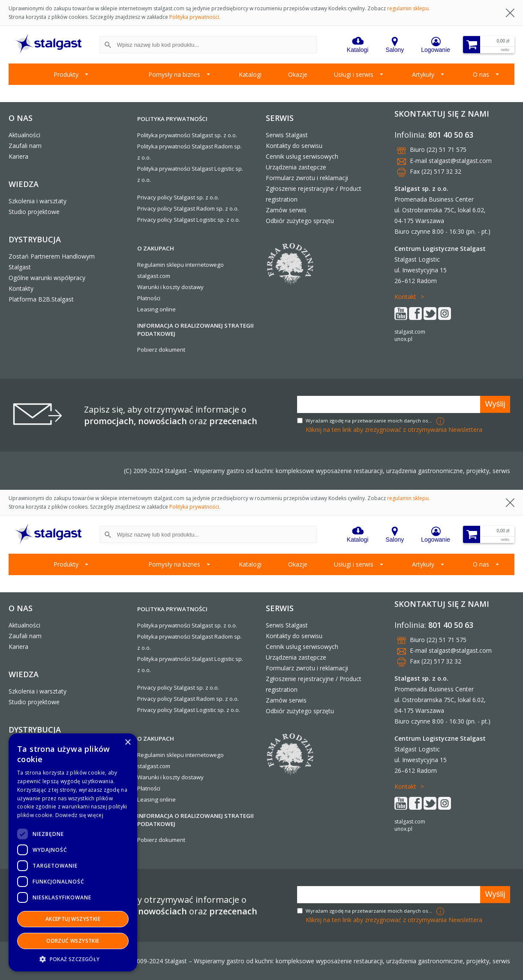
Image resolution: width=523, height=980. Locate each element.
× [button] (128, 743)
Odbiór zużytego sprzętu (300, 221)
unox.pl (403, 339)
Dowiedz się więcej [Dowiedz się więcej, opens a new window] (79, 815)
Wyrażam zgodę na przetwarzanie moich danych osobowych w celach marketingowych (370, 421)
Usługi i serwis (354, 74)
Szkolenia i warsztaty (38, 201)
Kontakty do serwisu (294, 146)
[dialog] (73, 852)
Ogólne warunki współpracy (47, 278)
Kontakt (405, 297)
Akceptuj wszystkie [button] (73, 919)
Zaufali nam (25, 146)
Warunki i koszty (159, 287)
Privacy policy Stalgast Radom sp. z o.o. (188, 208)
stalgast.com (410, 332)
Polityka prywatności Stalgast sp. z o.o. (187, 135)
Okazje (298, 74)
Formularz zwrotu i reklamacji (307, 178)
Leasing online (156, 309)
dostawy (192, 287)
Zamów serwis (286, 210)
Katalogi (250, 74)
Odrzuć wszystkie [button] (73, 941)
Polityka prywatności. (195, 17)
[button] (73, 959)
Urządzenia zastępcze (296, 167)
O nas (481, 74)
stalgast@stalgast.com (460, 161)
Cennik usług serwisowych (302, 156)
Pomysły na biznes (174, 74)
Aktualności (24, 135)
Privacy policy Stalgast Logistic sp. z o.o (188, 220)
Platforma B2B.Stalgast (41, 299)
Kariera (18, 156)
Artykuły (423, 74)
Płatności (149, 298)
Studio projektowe (34, 212)
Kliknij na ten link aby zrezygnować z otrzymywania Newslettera (394, 430)
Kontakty (21, 288)
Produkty (66, 74)
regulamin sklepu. (409, 8)
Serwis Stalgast (287, 135)
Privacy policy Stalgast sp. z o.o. (178, 197)
